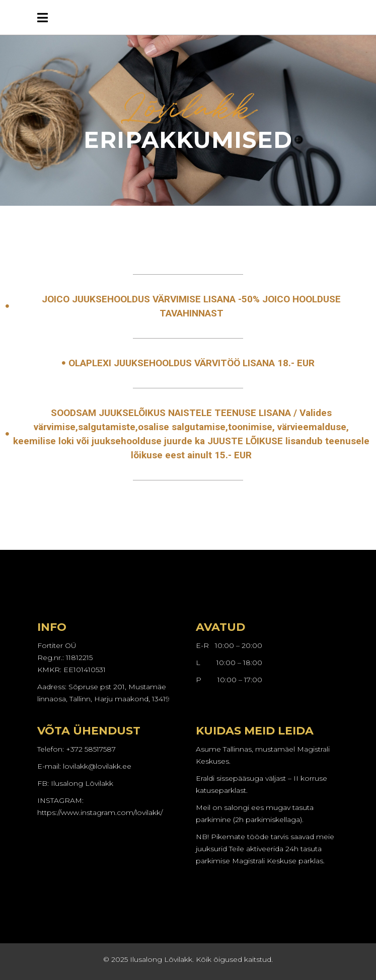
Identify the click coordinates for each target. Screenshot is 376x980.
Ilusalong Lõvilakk (82, 783)
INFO (52, 627)
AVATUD (220, 627)
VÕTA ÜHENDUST (89, 731)
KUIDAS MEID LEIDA (255, 731)
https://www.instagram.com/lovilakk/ (100, 812)
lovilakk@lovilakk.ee (97, 766)
